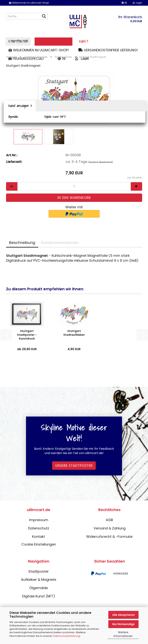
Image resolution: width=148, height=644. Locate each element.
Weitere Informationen (123, 634)
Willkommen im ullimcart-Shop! (29, 3)
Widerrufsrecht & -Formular (110, 538)
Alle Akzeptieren (124, 615)
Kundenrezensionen (60, 244)
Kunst (108, 41)
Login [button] (137, 3)
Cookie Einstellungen (39, 546)
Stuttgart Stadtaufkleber (74, 334)
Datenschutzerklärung (67, 636)
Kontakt (39, 538)
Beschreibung (22, 244)
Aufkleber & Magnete (78, 41)
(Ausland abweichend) (101, 163)
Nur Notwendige (123, 624)
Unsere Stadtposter (74, 467)
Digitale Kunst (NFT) (39, 597)
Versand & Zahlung (110, 530)
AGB (109, 521)
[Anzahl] (74, 188)
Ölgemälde (39, 589)
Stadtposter (42, 41)
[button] (124, 3)
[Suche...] (44, 16)
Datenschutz (39, 530)
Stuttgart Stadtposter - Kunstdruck (27, 336)
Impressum (39, 521)
